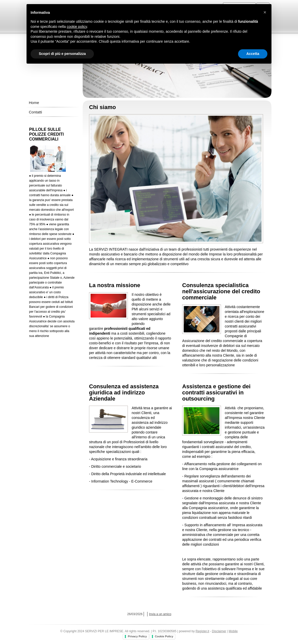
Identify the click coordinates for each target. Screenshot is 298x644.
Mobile (233, 631)
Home (34, 103)
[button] (265, 12)
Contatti (35, 112)
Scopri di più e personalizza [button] (62, 54)
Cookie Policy (164, 636)
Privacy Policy (137, 636)
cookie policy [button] (77, 27)
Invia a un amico (160, 614)
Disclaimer (219, 631)
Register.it (202, 631)
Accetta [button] (253, 54)
